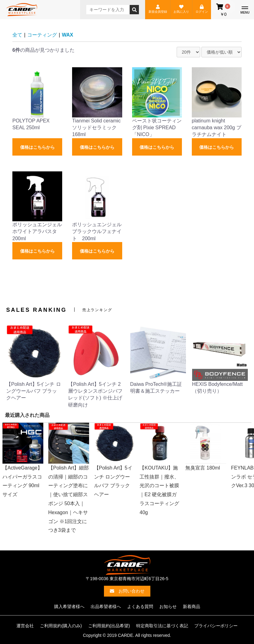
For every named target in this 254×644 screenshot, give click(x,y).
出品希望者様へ (106, 607)
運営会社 (25, 626)
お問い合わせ (127, 591)
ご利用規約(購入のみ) (61, 626)
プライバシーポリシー (216, 626)
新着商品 (192, 607)
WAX (67, 35)
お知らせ (168, 607)
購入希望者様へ (69, 607)
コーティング (42, 35)
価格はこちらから (37, 147)
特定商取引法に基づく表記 (162, 626)
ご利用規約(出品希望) (109, 626)
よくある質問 (140, 607)
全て (17, 35)
